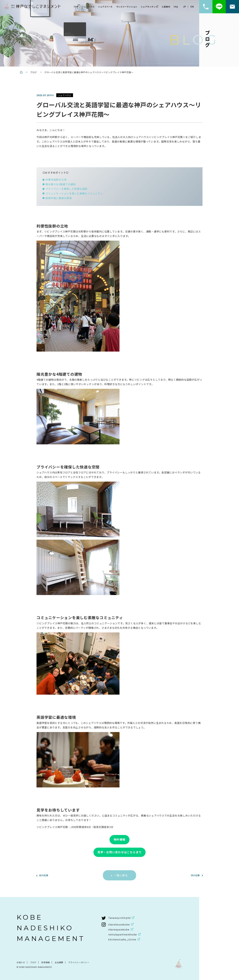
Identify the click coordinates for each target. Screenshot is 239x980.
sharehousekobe (119, 924)
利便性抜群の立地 (56, 180)
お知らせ (21, 962)
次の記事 (194, 875)
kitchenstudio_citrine (122, 939)
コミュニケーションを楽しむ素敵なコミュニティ (74, 193)
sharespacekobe (119, 929)
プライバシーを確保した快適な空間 (66, 188)
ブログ (33, 962)
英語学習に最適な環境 (59, 197)
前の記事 (45, 875)
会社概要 (59, 962)
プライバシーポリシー (79, 962)
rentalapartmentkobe (123, 934)
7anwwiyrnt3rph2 (119, 918)
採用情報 (46, 962)
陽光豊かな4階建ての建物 (61, 184)
